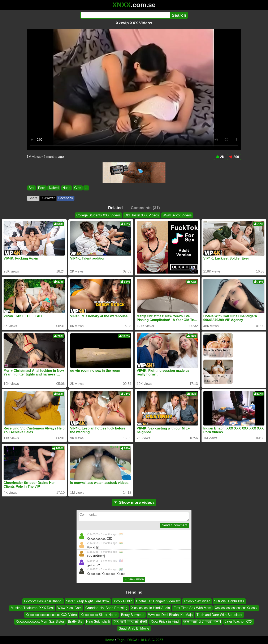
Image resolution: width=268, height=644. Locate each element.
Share (33, 198)
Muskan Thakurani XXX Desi (32, 608)
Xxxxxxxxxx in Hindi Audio (150, 608)
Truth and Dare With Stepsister (219, 615)
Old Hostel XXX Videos (142, 215)
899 (234, 157)
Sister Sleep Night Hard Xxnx (88, 601)
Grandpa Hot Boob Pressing (106, 608)
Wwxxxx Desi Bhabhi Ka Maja (170, 615)
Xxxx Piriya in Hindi (165, 622)
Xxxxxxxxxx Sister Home (99, 615)
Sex (31, 188)
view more (134, 579)
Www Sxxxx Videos (177, 215)
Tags (121, 640)
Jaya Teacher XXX (239, 622)
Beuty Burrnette (133, 615)
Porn (42, 188)
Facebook (66, 198)
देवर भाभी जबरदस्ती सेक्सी (130, 622)
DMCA (132, 640)
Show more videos (134, 502)
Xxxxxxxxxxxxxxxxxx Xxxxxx (236, 608)
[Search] (125, 15)
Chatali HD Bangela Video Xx (158, 601)
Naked (54, 188)
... (86, 188)
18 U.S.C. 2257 (152, 640)
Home (109, 640)
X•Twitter (48, 198)
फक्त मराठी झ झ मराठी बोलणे (202, 622)
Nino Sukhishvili (98, 622)
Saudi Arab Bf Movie (134, 628)
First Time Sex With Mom (192, 608)
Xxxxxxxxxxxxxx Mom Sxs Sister (40, 622)
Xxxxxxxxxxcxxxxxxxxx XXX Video (51, 615)
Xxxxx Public (123, 601)
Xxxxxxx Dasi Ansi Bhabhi (43, 601)
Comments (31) (145, 208)
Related (115, 208)
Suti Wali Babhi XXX (229, 601)
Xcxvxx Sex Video (197, 601)
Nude (66, 188)
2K (220, 157)
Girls (78, 188)
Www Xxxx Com (70, 608)
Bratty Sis (75, 622)
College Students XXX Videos (98, 215)
